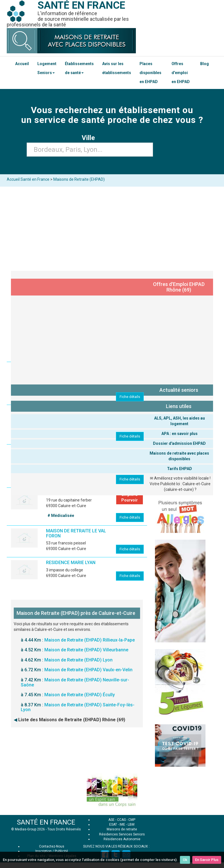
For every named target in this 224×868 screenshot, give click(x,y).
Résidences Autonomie (122, 839)
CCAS (121, 820)
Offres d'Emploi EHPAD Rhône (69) (179, 287)
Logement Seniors (47, 68)
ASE (111, 820)
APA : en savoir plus (180, 434)
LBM (131, 825)
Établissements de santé (79, 68)
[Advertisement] (112, 229)
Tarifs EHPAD (180, 469)
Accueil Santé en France (28, 179)
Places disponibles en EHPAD (150, 73)
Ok (185, 860)
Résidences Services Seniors (122, 834)
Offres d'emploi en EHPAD (181, 73)
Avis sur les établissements (117, 68)
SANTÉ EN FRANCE (46, 822)
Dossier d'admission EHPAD (179, 443)
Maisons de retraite (122, 829)
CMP (132, 820)
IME (122, 825)
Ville (90, 138)
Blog (204, 64)
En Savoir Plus (207, 860)
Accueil (22, 64)
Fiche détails (130, 397)
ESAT (113, 825)
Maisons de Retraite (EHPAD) (79, 179)
